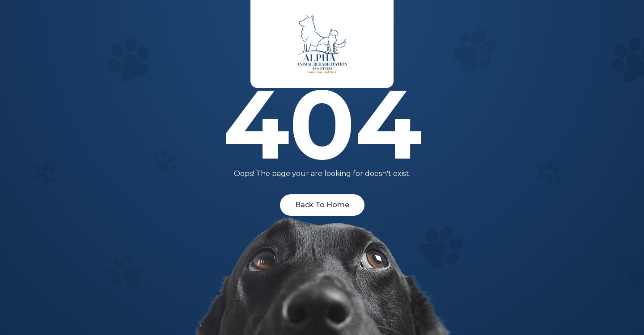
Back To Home (322, 205)
